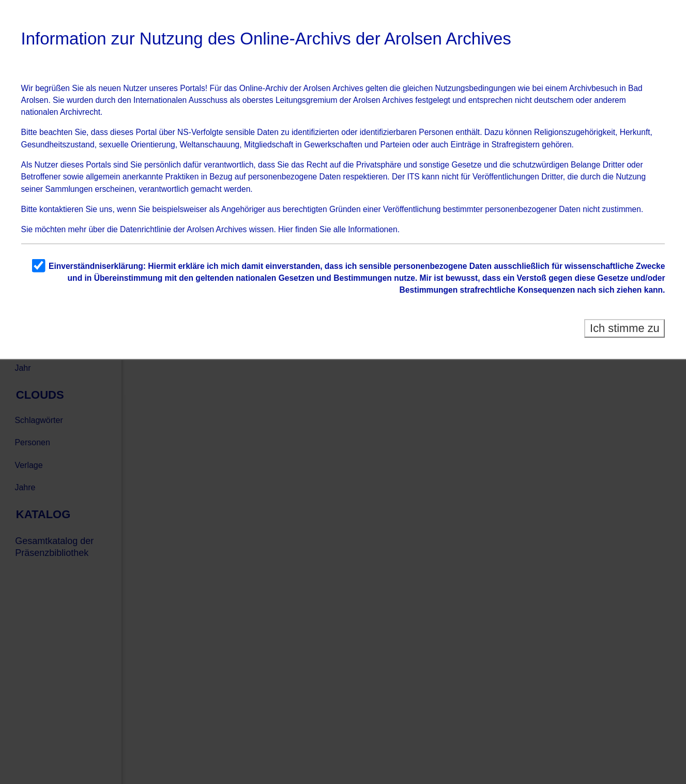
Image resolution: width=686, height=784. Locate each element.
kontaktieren (61, 209)
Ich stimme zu (625, 328)
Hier (286, 229)
